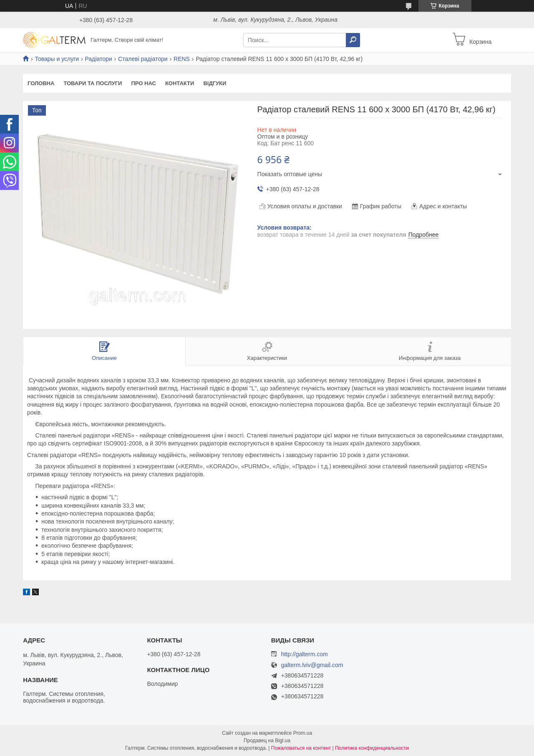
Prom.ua (303, 733)
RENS (182, 59)
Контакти (180, 83)
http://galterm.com (305, 654)
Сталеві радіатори (143, 59)
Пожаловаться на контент (301, 748)
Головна (41, 83)
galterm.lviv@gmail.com (312, 665)
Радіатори (99, 59)
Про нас (143, 83)
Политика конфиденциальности (372, 748)
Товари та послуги (93, 83)
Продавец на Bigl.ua (267, 741)
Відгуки (215, 83)
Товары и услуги (57, 59)
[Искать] (353, 40)
